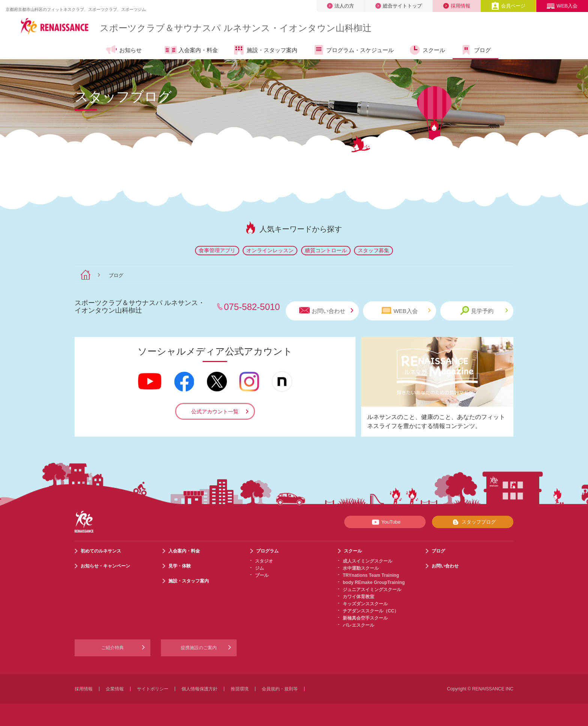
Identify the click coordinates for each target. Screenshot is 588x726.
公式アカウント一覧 (215, 412)
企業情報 (115, 689)
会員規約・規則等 (280, 689)
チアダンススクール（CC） (371, 611)
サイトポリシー (153, 689)
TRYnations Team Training (371, 575)
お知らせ (124, 50)
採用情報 (457, 6)
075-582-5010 (252, 307)
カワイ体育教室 (358, 597)
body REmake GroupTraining (374, 582)
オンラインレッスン (270, 250)
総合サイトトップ (399, 6)
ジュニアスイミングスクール (372, 590)
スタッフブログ (473, 522)
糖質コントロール (326, 250)
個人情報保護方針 (199, 689)
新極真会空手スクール (365, 618)
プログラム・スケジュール (353, 50)
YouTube (385, 522)
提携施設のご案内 (199, 648)
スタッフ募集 (373, 250)
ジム (259, 568)
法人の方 (340, 6)
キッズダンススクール (365, 604)
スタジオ (264, 561)
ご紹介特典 (112, 648)
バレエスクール (358, 625)
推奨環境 (240, 689)
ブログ (475, 50)
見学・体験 (180, 566)
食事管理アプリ (217, 250)
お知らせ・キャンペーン (105, 566)
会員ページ (508, 6)
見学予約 (484, 311)
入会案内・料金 (191, 51)
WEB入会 (562, 6)
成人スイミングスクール (367, 561)
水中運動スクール (361, 568)
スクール (427, 50)
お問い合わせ (326, 311)
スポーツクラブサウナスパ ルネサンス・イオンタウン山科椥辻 (236, 28)
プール (262, 575)
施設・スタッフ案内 (265, 50)
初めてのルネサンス (101, 551)
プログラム (267, 551)
